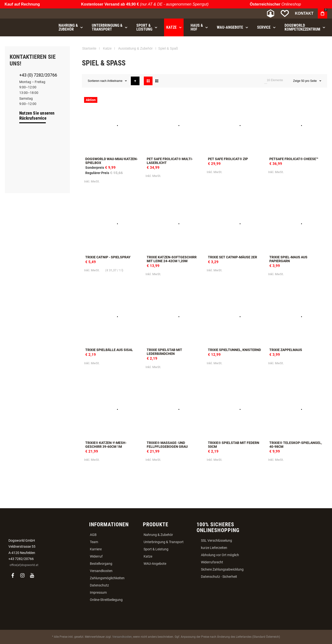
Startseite (89, 48)
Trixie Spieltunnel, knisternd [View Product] (235, 317)
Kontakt (304, 13)
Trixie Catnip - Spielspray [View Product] (113, 224)
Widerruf (96, 556)
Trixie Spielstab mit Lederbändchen (164, 352)
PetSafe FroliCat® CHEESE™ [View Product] (297, 126)
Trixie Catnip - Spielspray (108, 257)
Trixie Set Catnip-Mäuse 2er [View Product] (235, 224)
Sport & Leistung (156, 549)
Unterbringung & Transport (164, 542)
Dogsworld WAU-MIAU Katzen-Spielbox (112, 161)
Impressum (98, 592)
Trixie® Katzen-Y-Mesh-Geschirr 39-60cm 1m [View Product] (113, 409)
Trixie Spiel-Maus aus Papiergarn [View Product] (297, 224)
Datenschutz (99, 585)
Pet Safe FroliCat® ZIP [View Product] (235, 126)
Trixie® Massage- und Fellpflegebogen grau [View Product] (174, 409)
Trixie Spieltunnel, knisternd (234, 350)
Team (94, 542)
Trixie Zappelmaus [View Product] (297, 317)
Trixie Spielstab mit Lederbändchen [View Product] (174, 317)
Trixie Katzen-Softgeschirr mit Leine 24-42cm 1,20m (172, 259)
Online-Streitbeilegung (106, 600)
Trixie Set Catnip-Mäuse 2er (232, 257)
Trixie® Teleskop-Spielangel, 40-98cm (296, 445)
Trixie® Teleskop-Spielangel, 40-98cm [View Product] (297, 409)
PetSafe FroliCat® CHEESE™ (294, 159)
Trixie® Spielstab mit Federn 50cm (234, 445)
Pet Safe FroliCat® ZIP (228, 159)
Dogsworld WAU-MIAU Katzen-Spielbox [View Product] (113, 126)
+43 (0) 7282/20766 (38, 75)
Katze (107, 48)
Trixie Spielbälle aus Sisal (109, 350)
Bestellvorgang (101, 564)
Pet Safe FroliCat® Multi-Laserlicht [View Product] (174, 126)
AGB (93, 535)
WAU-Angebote (155, 564)
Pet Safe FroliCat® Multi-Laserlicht (170, 161)
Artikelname (115, 81)
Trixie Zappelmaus (286, 350)
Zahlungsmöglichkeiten (107, 578)
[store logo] (30, 14)
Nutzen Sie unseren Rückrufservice (37, 116)
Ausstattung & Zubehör (135, 48)
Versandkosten (101, 571)
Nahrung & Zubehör (158, 535)
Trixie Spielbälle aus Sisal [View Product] (113, 317)
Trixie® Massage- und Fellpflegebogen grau (167, 445)
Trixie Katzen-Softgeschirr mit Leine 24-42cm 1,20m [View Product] (174, 224)
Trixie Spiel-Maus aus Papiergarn (288, 259)
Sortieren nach (97, 81)
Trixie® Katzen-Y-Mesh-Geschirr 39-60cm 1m (106, 445)
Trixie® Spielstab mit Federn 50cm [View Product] (235, 409)
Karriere (96, 549)
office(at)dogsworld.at (24, 565)
